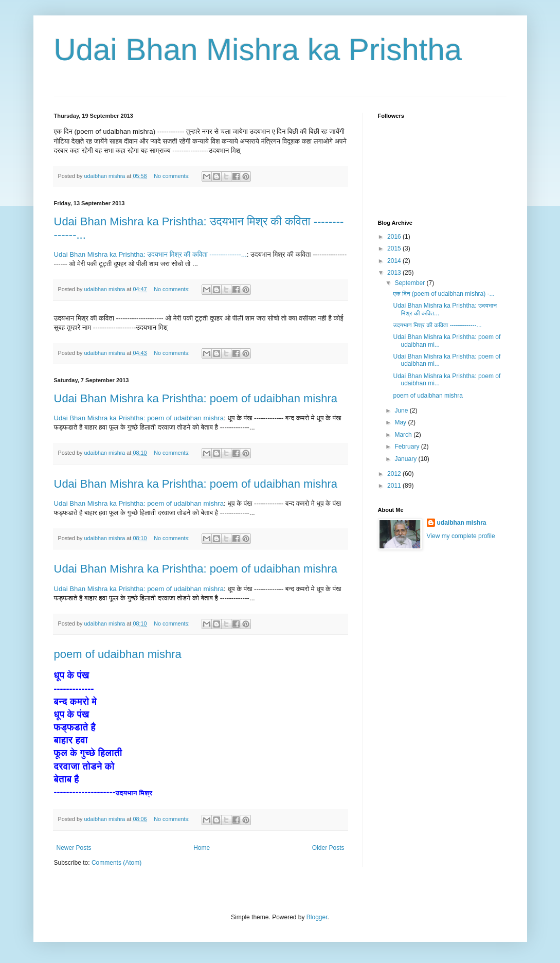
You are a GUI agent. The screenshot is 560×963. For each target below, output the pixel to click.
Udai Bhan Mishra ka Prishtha (258, 50)
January (406, 459)
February (408, 447)
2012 (395, 474)
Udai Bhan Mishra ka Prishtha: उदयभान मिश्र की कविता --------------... (150, 254)
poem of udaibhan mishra (118, 654)
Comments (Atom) (116, 863)
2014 (395, 261)
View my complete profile (461, 536)
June (402, 411)
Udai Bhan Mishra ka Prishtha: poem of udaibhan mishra (196, 398)
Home (202, 848)
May (401, 422)
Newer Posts (74, 848)
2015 (395, 248)
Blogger (317, 917)
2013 (395, 273)
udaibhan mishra (462, 523)
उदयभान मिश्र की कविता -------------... (437, 325)
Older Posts (328, 848)
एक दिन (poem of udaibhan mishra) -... (444, 294)
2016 (395, 237)
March (404, 435)
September (410, 283)
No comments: (173, 176)
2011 (395, 486)
